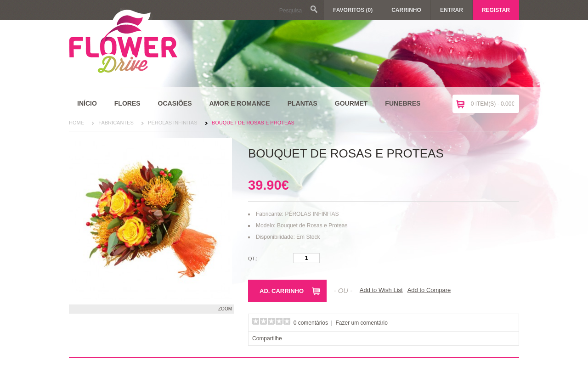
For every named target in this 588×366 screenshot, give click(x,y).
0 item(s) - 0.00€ (493, 104)
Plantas (302, 103)
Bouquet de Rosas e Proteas (253, 123)
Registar (496, 10)
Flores (127, 103)
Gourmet (351, 103)
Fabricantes (116, 123)
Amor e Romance (239, 103)
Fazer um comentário (362, 323)
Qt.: (253, 259)
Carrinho (406, 10)
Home (76, 123)
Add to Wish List (381, 290)
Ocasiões (175, 103)
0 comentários (311, 323)
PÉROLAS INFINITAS (172, 123)
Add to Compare (429, 290)
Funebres (403, 103)
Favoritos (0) (353, 10)
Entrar (452, 10)
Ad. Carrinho (282, 291)
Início (87, 103)
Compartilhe (267, 338)
